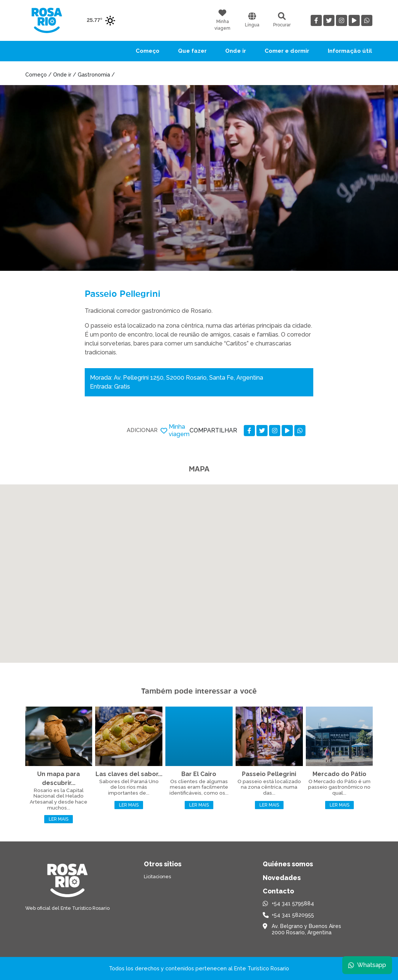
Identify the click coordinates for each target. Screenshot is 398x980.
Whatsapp (367, 965)
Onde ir (236, 51)
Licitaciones (157, 877)
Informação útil (350, 51)
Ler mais (59, 819)
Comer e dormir (287, 51)
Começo (148, 51)
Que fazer (192, 51)
